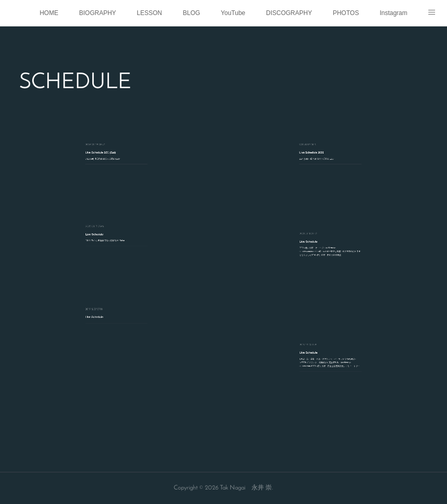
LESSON (150, 13)
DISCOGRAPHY (289, 13)
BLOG (192, 13)
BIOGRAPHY (97, 13)
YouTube (233, 13)
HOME (49, 13)
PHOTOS (346, 13)
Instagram (393, 13)
